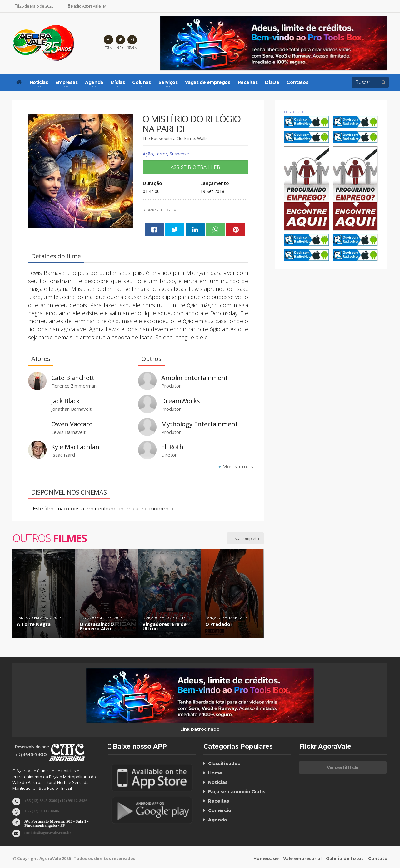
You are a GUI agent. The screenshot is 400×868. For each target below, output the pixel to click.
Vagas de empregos (207, 82)
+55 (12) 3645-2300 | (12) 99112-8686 (56, 800)
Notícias (218, 782)
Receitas (248, 82)
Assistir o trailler (195, 167)
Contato (378, 858)
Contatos (297, 82)
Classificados (224, 764)
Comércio (220, 810)
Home (215, 773)
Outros (49, 538)
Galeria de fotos (345, 858)
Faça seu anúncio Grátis (237, 792)
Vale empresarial (302, 858)
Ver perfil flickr (343, 767)
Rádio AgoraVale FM (87, 6)
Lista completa (245, 538)
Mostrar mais (238, 467)
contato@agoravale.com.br (48, 832)
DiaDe (272, 82)
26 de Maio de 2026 (34, 6)
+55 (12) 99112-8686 (42, 811)
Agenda (217, 820)
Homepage (266, 858)
